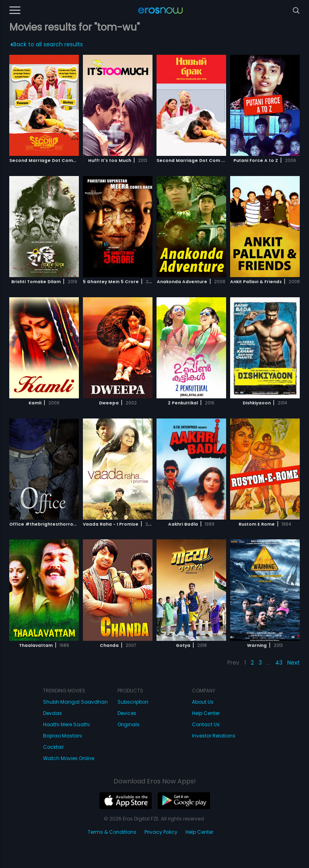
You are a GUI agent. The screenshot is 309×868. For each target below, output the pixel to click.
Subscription (133, 702)
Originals (129, 724)
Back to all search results (46, 44)
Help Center (206, 713)
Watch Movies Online (69, 758)
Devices (127, 713)
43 (279, 663)
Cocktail (53, 747)
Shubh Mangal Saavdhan (75, 702)
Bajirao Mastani (63, 736)
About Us (203, 702)
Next (294, 663)
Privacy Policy (161, 832)
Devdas (53, 713)
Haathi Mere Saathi (66, 724)
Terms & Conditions (112, 832)
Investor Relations (214, 736)
